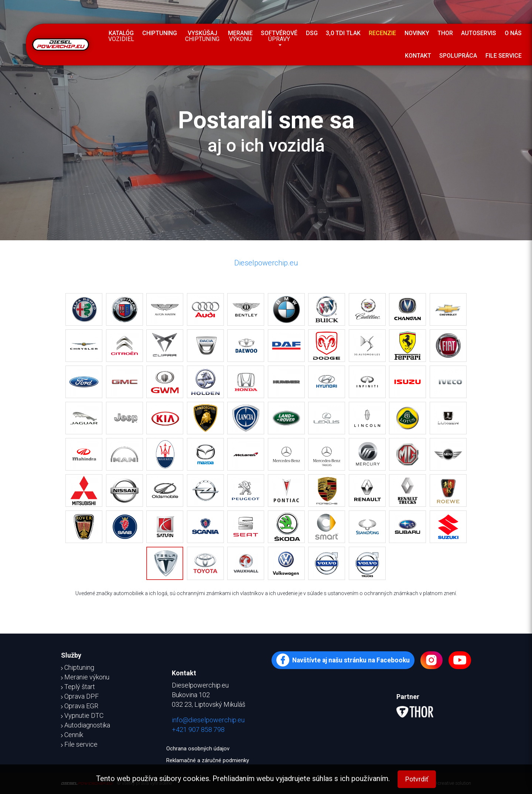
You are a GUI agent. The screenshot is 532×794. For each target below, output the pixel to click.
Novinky (417, 33)
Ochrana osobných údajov (198, 749)
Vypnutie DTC (82, 715)
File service (504, 56)
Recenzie (382, 33)
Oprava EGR (80, 706)
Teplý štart (78, 687)
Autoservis (479, 33)
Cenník (72, 735)
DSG (312, 33)
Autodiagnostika (86, 725)
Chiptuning (160, 33)
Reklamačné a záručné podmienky (208, 760)
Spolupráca (458, 56)
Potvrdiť (417, 779)
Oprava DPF (80, 696)
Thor (445, 33)
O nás (513, 33)
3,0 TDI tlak (343, 33)
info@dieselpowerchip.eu (208, 720)
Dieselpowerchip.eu (266, 263)
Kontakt (418, 56)
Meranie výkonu (85, 677)
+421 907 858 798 (198, 729)
